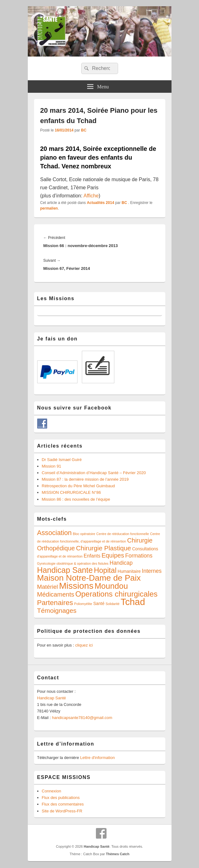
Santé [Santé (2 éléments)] (99, 604)
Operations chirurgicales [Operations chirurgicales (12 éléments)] (116, 594)
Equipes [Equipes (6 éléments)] (113, 555)
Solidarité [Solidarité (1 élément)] (112, 604)
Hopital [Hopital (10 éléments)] (105, 570)
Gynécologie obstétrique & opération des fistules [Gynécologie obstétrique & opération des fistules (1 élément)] (73, 563)
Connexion (52, 791)
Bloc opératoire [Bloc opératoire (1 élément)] (84, 534)
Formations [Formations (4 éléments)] (139, 556)
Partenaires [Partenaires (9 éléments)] (55, 603)
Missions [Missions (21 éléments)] (76, 586)
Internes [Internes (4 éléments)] (152, 571)
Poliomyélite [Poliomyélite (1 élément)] (83, 604)
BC (84, 130)
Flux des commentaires (63, 804)
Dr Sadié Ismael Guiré (62, 460)
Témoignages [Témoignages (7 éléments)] (57, 610)
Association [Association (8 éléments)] (55, 533)
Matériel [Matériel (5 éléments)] (48, 587)
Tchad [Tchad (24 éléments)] (133, 602)
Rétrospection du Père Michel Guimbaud (78, 486)
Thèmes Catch (118, 854)
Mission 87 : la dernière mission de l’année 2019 (85, 479)
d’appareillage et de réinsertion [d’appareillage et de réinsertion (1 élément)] (60, 556)
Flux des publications (61, 798)
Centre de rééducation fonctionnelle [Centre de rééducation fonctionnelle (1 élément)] (122, 534)
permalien (49, 208)
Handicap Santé (52, 698)
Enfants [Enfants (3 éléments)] (92, 556)
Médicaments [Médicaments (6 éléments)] (56, 594)
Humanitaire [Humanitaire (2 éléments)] (129, 571)
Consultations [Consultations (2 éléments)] (145, 549)
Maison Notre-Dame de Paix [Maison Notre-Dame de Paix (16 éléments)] (89, 578)
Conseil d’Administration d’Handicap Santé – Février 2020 (94, 473)
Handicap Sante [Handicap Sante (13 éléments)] (65, 570)
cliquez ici (84, 645)
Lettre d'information (98, 758)
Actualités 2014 (100, 203)
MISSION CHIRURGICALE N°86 (71, 492)
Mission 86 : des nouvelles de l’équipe (76, 499)
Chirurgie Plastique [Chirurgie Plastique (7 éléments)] (103, 548)
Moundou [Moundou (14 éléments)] (111, 586)
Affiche (91, 196)
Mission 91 (52, 466)
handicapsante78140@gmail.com (82, 718)
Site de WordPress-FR (62, 811)
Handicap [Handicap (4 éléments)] (121, 563)
